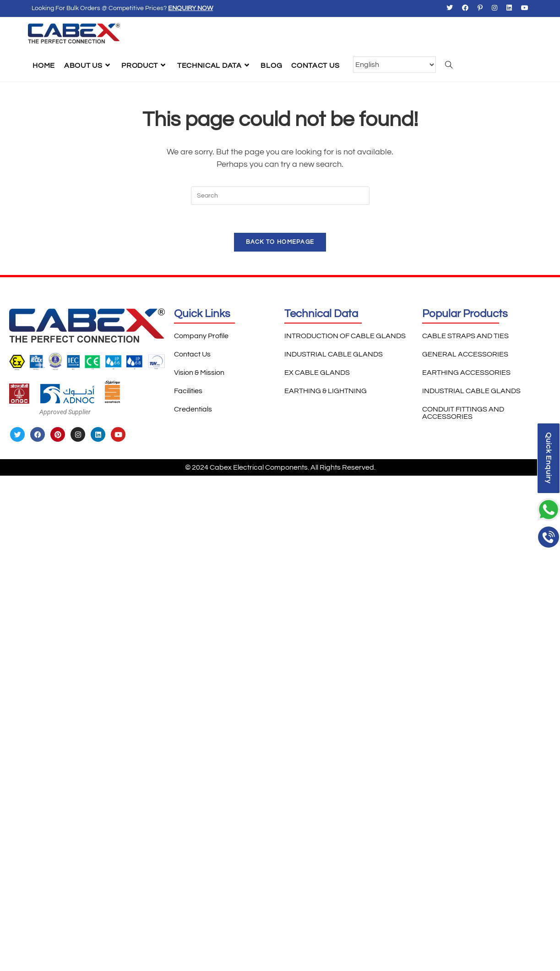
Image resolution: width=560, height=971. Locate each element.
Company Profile (201, 336)
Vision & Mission (199, 373)
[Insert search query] (280, 196)
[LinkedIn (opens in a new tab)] (509, 9)
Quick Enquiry (549, 458)
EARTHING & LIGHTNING (326, 391)
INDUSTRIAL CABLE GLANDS (334, 354)
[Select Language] (394, 65)
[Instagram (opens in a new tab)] (495, 9)
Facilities (188, 391)
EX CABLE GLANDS (317, 373)
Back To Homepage (280, 242)
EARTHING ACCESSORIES (466, 373)
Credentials (193, 409)
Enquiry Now (190, 8)
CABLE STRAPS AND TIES (465, 336)
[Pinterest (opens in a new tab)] (480, 9)
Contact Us (192, 354)
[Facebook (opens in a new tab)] (465, 9)
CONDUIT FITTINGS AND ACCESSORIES (463, 413)
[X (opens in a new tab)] (450, 9)
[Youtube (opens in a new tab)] (522, 9)
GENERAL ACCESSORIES (465, 354)
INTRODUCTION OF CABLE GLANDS (345, 336)
